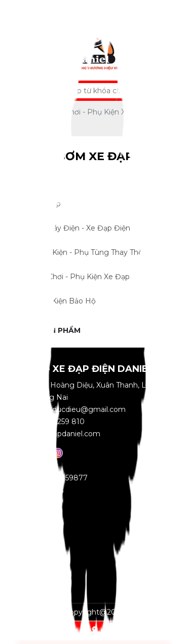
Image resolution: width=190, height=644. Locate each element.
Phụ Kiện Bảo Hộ (87, 301)
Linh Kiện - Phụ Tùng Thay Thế (87, 253)
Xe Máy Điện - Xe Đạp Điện (87, 229)
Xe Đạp (87, 204)
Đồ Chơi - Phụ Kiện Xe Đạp (87, 277)
